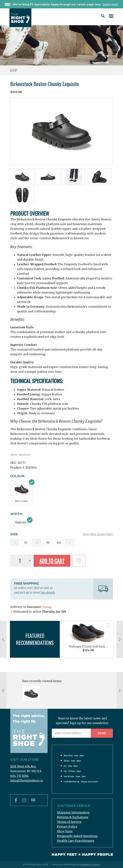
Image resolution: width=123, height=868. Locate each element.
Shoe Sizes (65, 831)
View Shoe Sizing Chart (98, 534)
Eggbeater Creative (90, 865)
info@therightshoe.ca (26, 781)
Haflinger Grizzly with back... (88, 646)
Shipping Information (73, 813)
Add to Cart (52, 561)
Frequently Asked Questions (77, 836)
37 (26, 543)
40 (59, 543)
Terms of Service (69, 822)
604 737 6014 (19, 776)
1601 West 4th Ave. (23, 766)
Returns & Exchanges (73, 817)
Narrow (21, 522)
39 (48, 543)
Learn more (111, 4)
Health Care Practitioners (76, 841)
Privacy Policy (67, 827)
